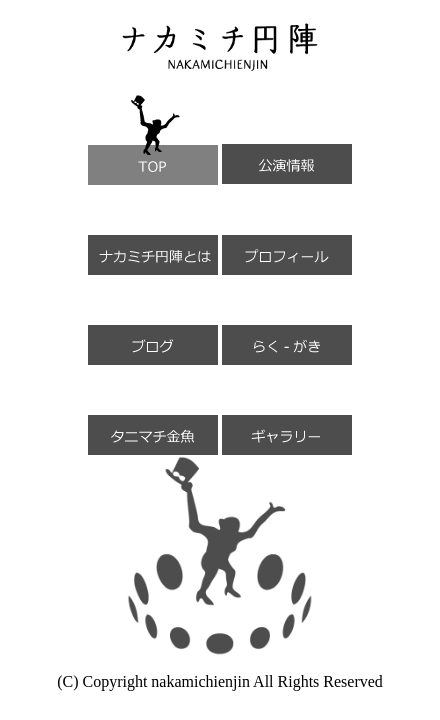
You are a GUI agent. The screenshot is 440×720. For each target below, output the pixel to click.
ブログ (153, 320)
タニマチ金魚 (153, 410)
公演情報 (287, 139)
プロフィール (287, 230)
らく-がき (287, 320)
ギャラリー (287, 410)
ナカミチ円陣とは (153, 230)
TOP (153, 140)
